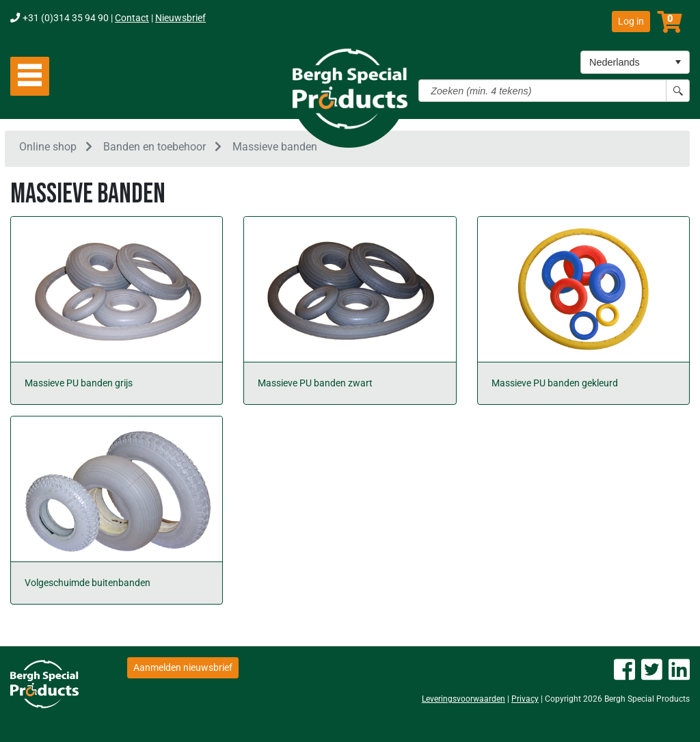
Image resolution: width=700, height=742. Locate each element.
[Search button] (678, 91)
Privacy (525, 699)
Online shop (48, 149)
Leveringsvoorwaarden (463, 699)
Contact (132, 18)
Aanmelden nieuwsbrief (183, 667)
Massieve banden (275, 149)
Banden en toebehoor (154, 149)
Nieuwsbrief (180, 18)
